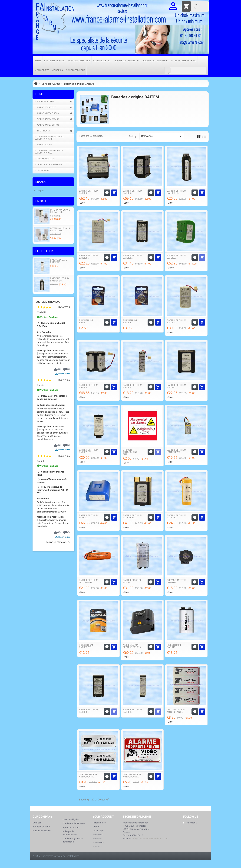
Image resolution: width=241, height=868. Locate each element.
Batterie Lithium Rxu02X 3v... (132, 516)
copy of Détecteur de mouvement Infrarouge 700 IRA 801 (53, 490)
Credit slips (98, 831)
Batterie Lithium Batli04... (132, 386)
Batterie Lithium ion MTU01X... (176, 451)
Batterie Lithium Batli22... (132, 192)
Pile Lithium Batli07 (86, 321)
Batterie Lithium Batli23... (176, 257)
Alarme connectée (79, 61)
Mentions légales (71, 819)
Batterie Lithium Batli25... (89, 711)
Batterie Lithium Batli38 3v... (176, 192)
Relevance (162, 136)
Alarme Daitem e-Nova (126, 61)
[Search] (185, 70)
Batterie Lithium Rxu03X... (176, 516)
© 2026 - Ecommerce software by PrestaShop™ (56, 856)
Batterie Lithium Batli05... (89, 257)
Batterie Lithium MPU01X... (89, 516)
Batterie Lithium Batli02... (89, 192)
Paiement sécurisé (41, 831)
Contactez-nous (75, 70)
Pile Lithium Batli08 (130, 321)
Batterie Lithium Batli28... (132, 711)
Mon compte (42, 70)
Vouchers (97, 839)
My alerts (97, 846)
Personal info (99, 823)
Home (38, 61)
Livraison (37, 823)
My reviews (98, 842)
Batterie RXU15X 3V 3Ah (132, 581)
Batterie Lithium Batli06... (89, 386)
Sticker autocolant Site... (130, 452)
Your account (103, 817)
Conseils (58, 70)
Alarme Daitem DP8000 (155, 61)
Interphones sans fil (184, 61)
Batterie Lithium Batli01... (176, 321)
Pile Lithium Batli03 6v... (86, 646)
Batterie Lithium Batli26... (132, 257)
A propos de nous (41, 827)
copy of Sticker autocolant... (176, 711)
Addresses (98, 835)
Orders (96, 827)
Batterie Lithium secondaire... (89, 581)
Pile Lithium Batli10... (174, 646)
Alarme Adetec (102, 61)
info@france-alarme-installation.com (150, 839)
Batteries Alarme (54, 61)
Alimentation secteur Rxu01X (132, 646)
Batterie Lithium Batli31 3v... (89, 451)
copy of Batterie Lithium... (177, 581)
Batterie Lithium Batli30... (176, 386)
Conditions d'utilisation (74, 823)
